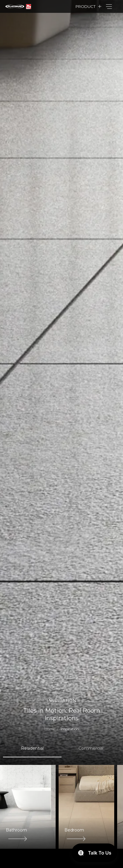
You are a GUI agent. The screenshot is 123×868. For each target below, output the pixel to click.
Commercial (91, 748)
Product (86, 6)
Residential (32, 748)
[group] (28, 807)
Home (50, 729)
